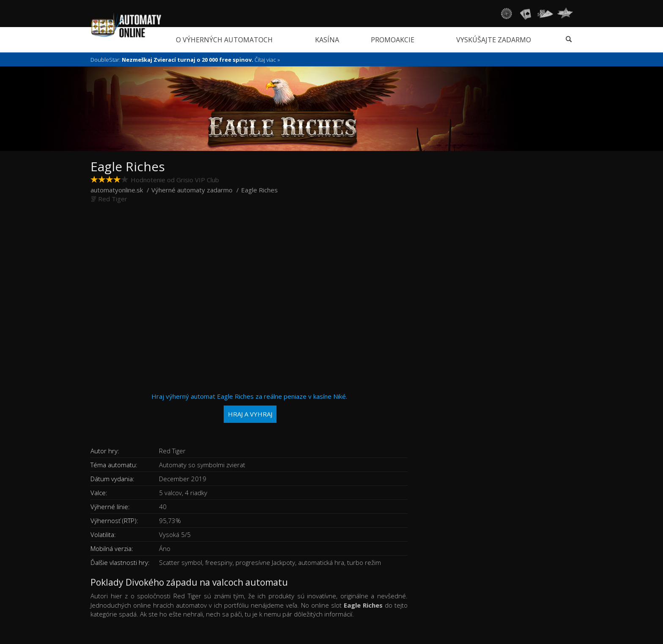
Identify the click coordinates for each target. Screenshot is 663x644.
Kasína (327, 40)
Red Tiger (113, 199)
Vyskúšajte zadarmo (494, 40)
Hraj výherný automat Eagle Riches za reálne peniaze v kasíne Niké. (249, 407)
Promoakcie (393, 40)
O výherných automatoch (224, 40)
